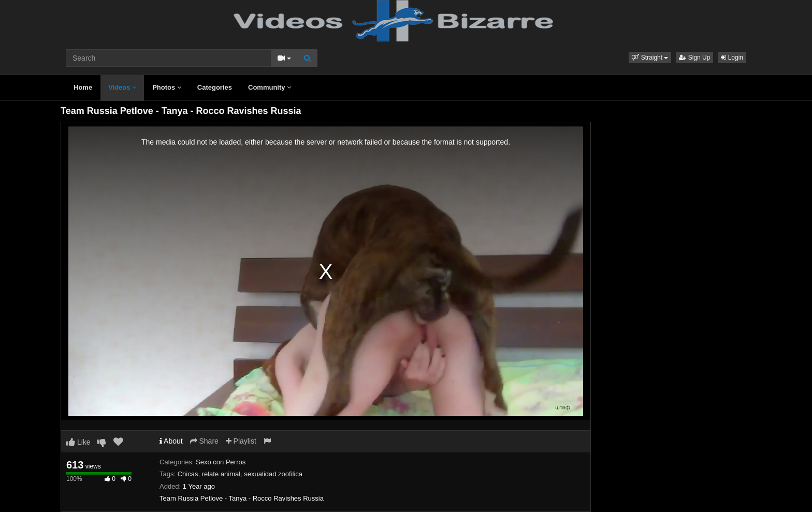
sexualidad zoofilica (273, 474)
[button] (650, 58)
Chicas (188, 474)
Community (270, 87)
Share (204, 441)
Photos (167, 87)
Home (83, 87)
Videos (122, 87)
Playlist (241, 441)
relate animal (221, 474)
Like (78, 442)
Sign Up (694, 58)
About (171, 441)
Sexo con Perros (221, 462)
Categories (215, 87)
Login (732, 58)
